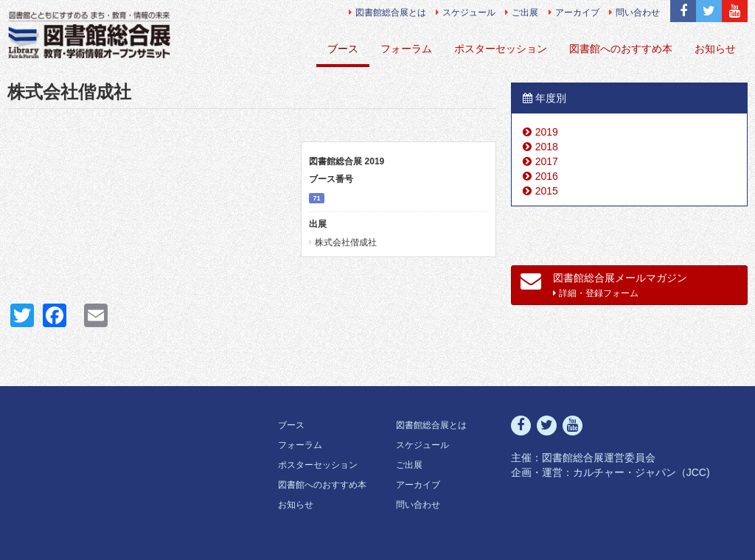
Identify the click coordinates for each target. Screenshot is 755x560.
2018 (547, 147)
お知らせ (715, 49)
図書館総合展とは (387, 13)
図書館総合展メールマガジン (604, 284)
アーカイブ (574, 13)
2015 (547, 191)
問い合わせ (634, 13)
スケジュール (466, 13)
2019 (547, 132)
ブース (343, 49)
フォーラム (406, 49)
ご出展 (522, 13)
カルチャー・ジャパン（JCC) (641, 472)
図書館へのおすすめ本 (621, 49)
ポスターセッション (501, 49)
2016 (547, 176)
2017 (547, 161)
